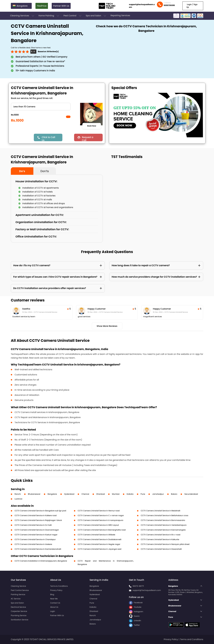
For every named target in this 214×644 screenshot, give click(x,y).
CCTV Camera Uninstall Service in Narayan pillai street (165, 544)
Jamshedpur (158, 494)
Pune (143, 494)
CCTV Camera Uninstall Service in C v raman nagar (101, 515)
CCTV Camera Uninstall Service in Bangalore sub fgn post (40, 511)
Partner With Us (61, 6)
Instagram (136, 612)
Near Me (54, 599)
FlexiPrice (42, 6)
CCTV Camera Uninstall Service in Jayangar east (100, 549)
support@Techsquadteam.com (147, 590)
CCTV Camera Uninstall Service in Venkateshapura (164, 525)
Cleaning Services (22, 16)
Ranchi (18, 494)
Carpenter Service (19, 611)
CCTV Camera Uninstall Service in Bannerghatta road (102, 530)
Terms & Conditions (59, 586)
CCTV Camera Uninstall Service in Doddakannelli (99, 539)
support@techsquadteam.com (142, 6)
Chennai (85, 494)
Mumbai (116, 494)
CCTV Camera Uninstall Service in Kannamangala (163, 530)
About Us (54, 607)
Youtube (135, 607)
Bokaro (174, 494)
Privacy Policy (56, 590)
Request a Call (88, 138)
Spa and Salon (96, 16)
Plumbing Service (19, 615)
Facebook (136, 603)
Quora (134, 616)
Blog (52, 594)
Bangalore (52, 494)
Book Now (92, 126)
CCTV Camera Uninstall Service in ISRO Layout (98, 525)
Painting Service (18, 594)
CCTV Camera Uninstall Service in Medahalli (161, 511)
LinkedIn (135, 621)
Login (53, 611)
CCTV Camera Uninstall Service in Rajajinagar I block (38, 520)
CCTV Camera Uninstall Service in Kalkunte (160, 539)
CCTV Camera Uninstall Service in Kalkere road (36, 515)
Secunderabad (191, 494)
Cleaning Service (18, 586)
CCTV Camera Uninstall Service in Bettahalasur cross (165, 515)
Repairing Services (120, 15)
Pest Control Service (20, 590)
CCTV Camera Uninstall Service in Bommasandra (163, 520)
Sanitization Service (20, 620)
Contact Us (55, 603)
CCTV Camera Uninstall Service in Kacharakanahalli (38, 549)
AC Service (16, 599)
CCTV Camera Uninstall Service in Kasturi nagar (36, 535)
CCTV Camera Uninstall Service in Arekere (33, 544)
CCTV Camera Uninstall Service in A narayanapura (100, 520)
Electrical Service (18, 607)
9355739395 (169, 5)
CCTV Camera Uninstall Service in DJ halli (33, 525)
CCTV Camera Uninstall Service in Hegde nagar (99, 544)
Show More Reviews (107, 326)
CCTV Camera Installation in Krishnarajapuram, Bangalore (41, 561)
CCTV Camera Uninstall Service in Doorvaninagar (37, 530)
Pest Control (73, 16)
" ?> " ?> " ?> (41, 107)
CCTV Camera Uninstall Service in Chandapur (35, 539)
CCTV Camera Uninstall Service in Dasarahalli (161, 549)
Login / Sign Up (192, 6)
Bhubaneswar (34, 494)
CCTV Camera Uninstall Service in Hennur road (99, 511)
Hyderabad (69, 494)
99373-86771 (138, 586)
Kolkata (130, 494)
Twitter (134, 625)
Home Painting (49, 16)
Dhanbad (101, 494)
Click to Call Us (48, 138)
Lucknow (18, 499)
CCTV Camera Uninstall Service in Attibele (96, 535)
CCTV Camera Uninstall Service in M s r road (161, 535)
